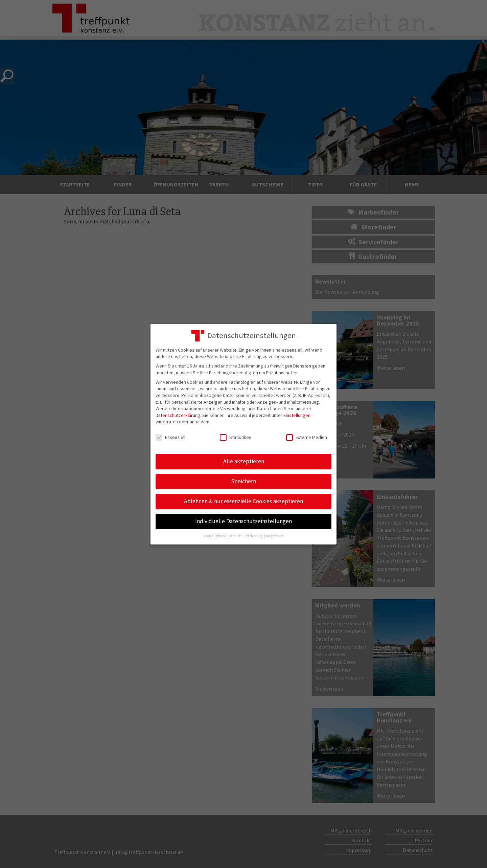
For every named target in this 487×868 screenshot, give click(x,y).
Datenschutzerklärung (178, 415)
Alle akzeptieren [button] (244, 461)
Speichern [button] (243, 481)
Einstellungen (297, 415)
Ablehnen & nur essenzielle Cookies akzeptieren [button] (243, 501)
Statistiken (236, 437)
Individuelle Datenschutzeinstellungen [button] (243, 521)
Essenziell (170, 437)
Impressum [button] (275, 536)
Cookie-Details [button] (215, 536)
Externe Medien (307, 437)
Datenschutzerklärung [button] (246, 536)
